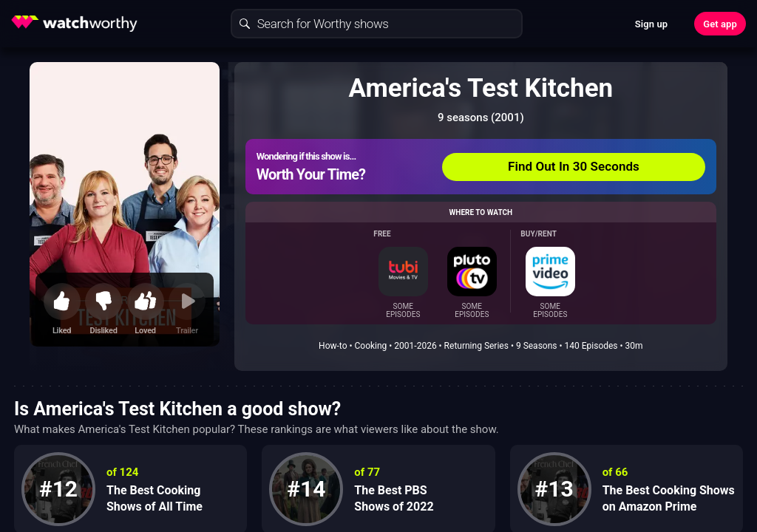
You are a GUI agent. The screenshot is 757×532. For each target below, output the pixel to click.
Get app (720, 24)
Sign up (651, 24)
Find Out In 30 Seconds (574, 166)
